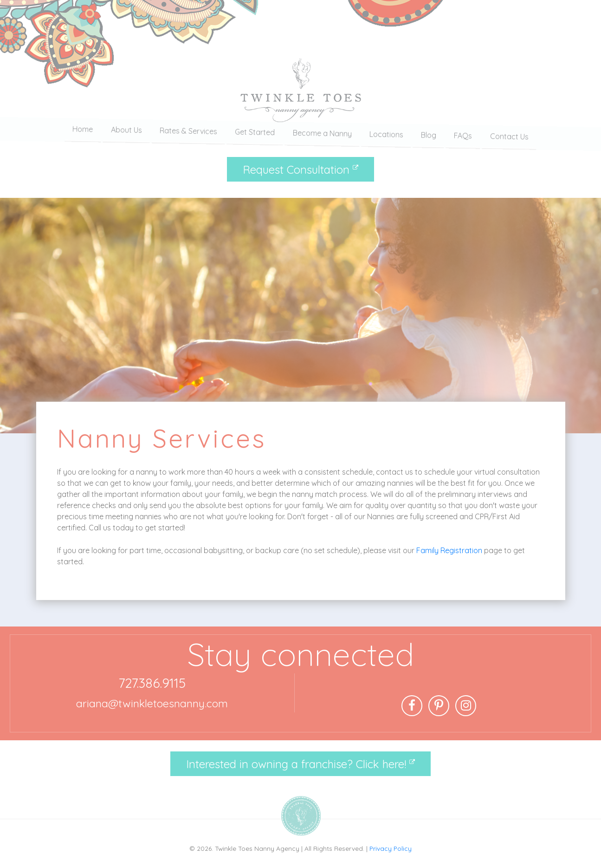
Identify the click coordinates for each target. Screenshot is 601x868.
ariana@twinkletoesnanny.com (152, 703)
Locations (386, 133)
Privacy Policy (391, 848)
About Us (126, 133)
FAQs (463, 133)
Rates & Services (188, 133)
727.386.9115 (152, 683)
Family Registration (449, 550)
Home (83, 133)
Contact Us (509, 133)
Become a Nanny (322, 133)
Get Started (255, 133)
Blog (429, 133)
